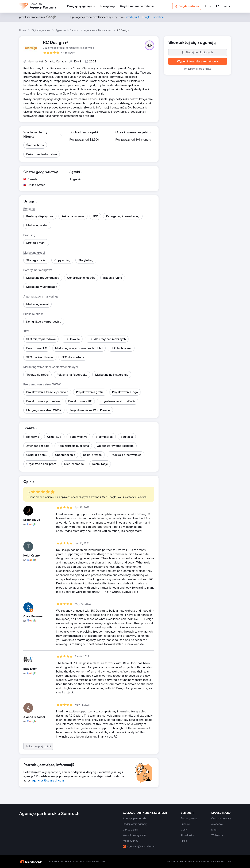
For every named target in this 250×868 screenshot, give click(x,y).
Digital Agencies (41, 30)
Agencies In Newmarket (98, 30)
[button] (208, 6)
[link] (108, 6)
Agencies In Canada (67, 30)
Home (23, 30)
